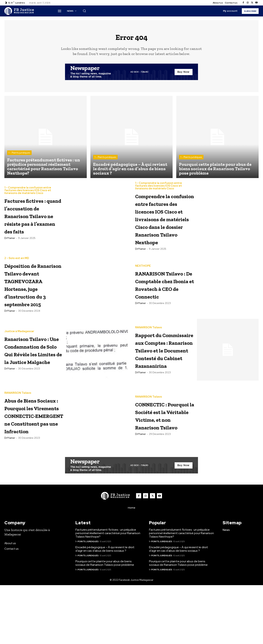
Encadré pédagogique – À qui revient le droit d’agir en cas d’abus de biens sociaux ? (105, 608)
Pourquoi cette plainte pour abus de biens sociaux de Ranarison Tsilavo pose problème (105, 622)
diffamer (10, 252)
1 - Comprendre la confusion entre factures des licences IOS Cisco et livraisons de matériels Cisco (28, 189)
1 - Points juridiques (19, 156)
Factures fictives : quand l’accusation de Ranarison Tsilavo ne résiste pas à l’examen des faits (34, 221)
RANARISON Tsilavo (149, 355)
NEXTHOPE (143, 292)
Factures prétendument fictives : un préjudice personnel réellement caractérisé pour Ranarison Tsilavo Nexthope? (108, 592)
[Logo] (19, 11)
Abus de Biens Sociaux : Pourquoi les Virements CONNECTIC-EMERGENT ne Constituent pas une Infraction (32, 470)
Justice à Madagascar (19, 355)
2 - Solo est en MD (17, 288)
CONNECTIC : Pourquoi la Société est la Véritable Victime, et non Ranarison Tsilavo (161, 466)
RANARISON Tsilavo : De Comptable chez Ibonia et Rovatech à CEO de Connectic (162, 318)
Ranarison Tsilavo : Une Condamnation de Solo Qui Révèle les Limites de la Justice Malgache (34, 385)
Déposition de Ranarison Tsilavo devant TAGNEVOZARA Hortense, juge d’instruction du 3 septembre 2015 (34, 318)
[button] (84, 11)
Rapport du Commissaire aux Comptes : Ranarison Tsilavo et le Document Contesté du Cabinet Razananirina (164, 392)
